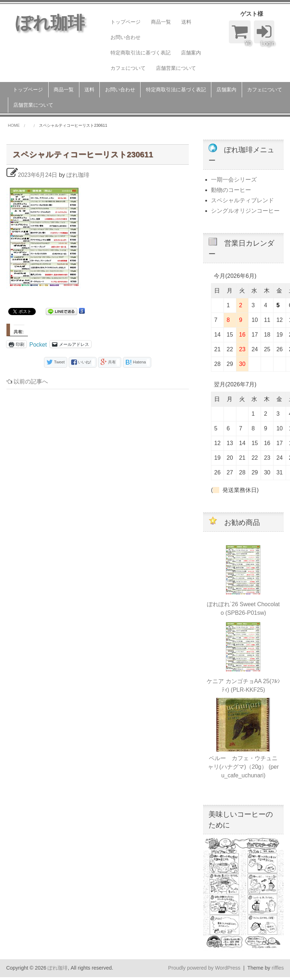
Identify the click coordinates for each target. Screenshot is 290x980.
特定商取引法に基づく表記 (141, 53)
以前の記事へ (27, 382)
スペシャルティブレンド (242, 200)
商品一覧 (161, 22)
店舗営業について (176, 68)
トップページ (126, 22)
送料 (186, 22)
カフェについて (128, 68)
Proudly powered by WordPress (204, 968)
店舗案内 (191, 53)
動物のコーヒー (231, 190)
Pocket (38, 345)
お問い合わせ (126, 37)
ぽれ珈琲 (78, 175)
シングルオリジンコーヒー (245, 211)
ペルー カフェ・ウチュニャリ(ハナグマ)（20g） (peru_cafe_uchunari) (243, 767)
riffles (278, 968)
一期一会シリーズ (234, 180)
